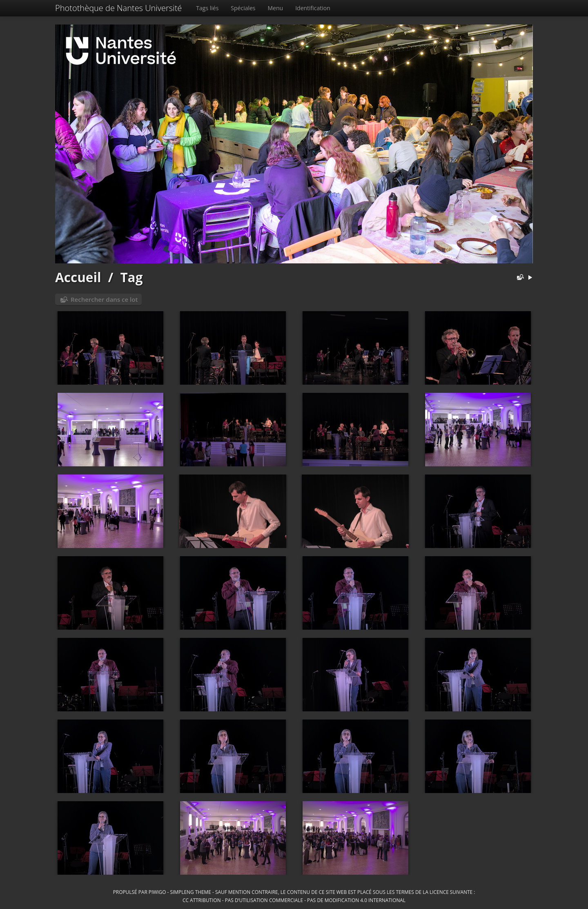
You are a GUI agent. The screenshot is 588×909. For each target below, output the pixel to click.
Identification (313, 8)
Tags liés (207, 8)
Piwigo (157, 892)
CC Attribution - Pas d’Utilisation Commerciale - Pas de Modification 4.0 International (294, 900)
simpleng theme (191, 892)
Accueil (78, 277)
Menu (276, 8)
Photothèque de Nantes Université (118, 8)
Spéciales (243, 8)
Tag (131, 277)
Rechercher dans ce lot (104, 299)
